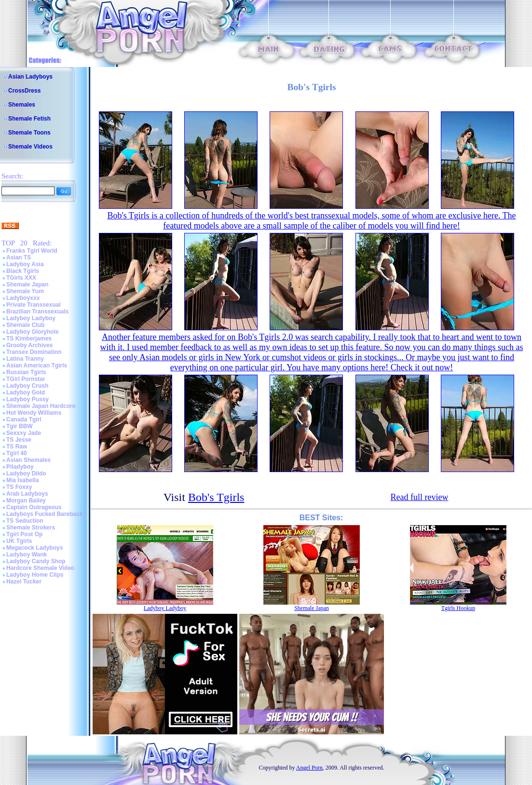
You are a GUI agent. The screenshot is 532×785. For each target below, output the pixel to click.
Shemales (22, 105)
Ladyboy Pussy (27, 399)
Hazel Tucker (24, 582)
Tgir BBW (20, 426)
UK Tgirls (19, 541)
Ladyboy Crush (27, 386)
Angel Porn (309, 768)
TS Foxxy (19, 487)
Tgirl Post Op (24, 534)
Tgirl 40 (17, 453)
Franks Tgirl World (32, 251)
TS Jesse (19, 440)
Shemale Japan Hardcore (41, 406)
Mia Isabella (22, 480)
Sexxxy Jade (24, 433)
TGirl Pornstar (26, 379)
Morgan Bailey (26, 501)
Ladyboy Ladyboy (31, 318)
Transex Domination (34, 352)
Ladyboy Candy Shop (36, 561)
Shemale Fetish (29, 119)
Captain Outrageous (34, 507)
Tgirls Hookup (458, 608)
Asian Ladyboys (30, 77)
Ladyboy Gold (26, 392)
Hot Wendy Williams (34, 413)
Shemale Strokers (31, 528)
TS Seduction (25, 521)
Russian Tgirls (26, 372)
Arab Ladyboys (27, 494)
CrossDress (24, 91)
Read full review (419, 497)
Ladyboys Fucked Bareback (45, 514)
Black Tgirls (23, 271)
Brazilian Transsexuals (37, 311)
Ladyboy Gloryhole (33, 332)
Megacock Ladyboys (34, 548)
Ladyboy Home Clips (35, 575)
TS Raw (17, 447)
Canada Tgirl (24, 420)
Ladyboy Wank (27, 555)
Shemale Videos (30, 147)
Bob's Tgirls (216, 497)
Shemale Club (25, 325)
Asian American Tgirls (37, 365)
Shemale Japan (27, 284)
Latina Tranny (25, 359)
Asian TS (19, 257)
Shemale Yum (25, 291)
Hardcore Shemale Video (40, 568)
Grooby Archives (29, 345)
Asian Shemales (28, 460)
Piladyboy (20, 467)
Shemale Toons (29, 133)
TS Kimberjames (29, 338)
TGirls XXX (21, 278)
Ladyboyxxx (23, 298)
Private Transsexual (34, 305)
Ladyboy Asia (25, 264)
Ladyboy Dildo (26, 474)
